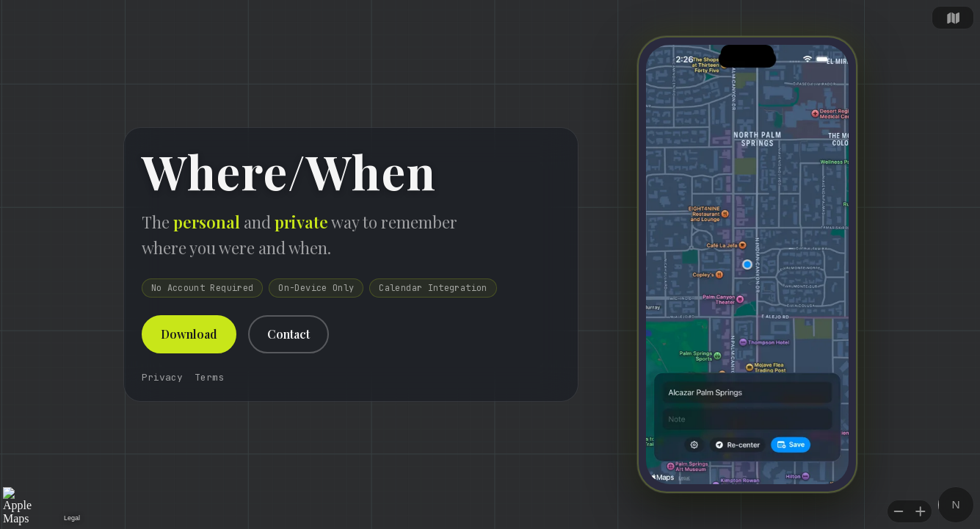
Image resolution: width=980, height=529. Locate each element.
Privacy (162, 377)
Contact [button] (288, 334)
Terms (209, 377)
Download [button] (189, 334)
